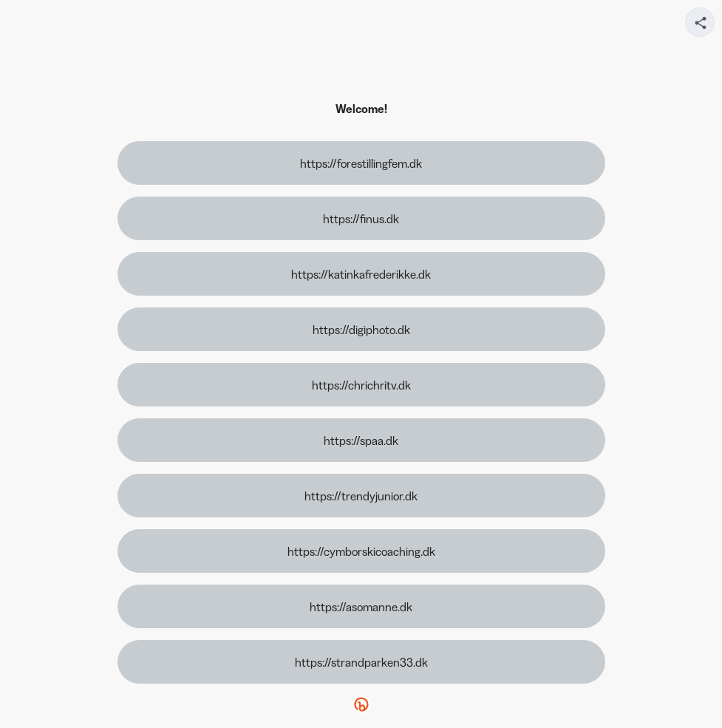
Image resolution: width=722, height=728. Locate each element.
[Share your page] (700, 22)
